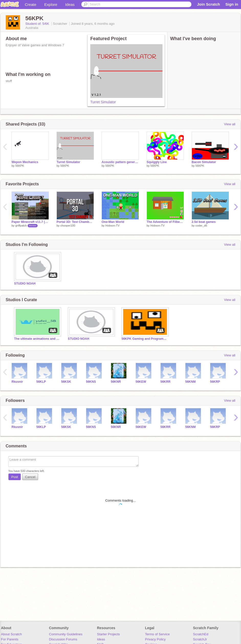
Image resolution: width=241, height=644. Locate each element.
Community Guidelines (66, 634)
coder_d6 (201, 225)
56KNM (190, 382)
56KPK (20, 166)
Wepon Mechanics (25, 162)
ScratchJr (200, 639)
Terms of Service (157, 634)
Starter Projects (108, 634)
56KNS (91, 382)
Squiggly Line (157, 162)
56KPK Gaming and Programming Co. (145, 339)
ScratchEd (201, 634)
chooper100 (68, 225)
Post (15, 477)
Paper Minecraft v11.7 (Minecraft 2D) (30, 222)
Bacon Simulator (204, 162)
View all (230, 124)
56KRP (215, 382)
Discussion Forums (63, 639)
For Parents (10, 639)
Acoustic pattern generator (120, 162)
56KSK (66, 382)
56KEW (141, 382)
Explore (51, 4)
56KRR (165, 382)
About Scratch (12, 634)
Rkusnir (17, 382)
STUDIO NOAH (25, 284)
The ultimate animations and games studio (37, 339)
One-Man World (113, 222)
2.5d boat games (204, 222)
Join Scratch (209, 4)
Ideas (70, 4)
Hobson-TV (113, 225)
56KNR (116, 382)
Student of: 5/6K (38, 24)
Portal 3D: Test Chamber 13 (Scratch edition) (75, 222)
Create (31, 4)
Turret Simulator (103, 102)
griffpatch (21, 225)
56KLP (41, 382)
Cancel (30, 477)
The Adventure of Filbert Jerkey (165, 222)
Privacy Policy (155, 639)
